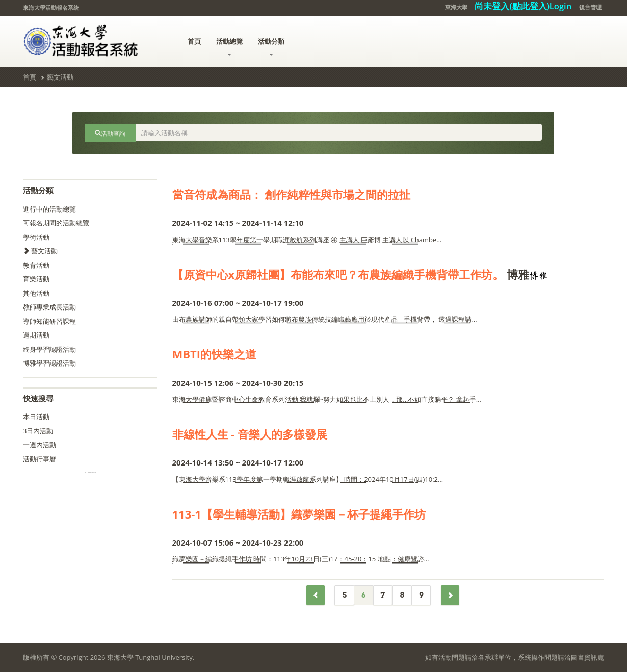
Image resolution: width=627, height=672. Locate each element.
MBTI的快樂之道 (215, 354)
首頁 (194, 41)
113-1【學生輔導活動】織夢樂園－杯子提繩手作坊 (299, 514)
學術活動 (36, 237)
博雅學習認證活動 (49, 363)
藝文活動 (60, 77)
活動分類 (271, 46)
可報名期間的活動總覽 (56, 223)
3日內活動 (38, 431)
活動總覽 (229, 46)
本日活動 (36, 417)
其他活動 (36, 293)
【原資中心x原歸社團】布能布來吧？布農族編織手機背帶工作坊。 (338, 274)
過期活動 (36, 335)
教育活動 (36, 265)
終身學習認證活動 (49, 349)
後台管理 (590, 7)
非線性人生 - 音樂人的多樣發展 (250, 434)
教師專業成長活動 (49, 307)
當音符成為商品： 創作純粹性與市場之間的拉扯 (292, 194)
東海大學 (456, 7)
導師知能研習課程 (49, 321)
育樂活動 (36, 279)
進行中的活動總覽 (49, 209)
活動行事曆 (40, 459)
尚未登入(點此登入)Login (523, 6)
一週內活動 (40, 445)
